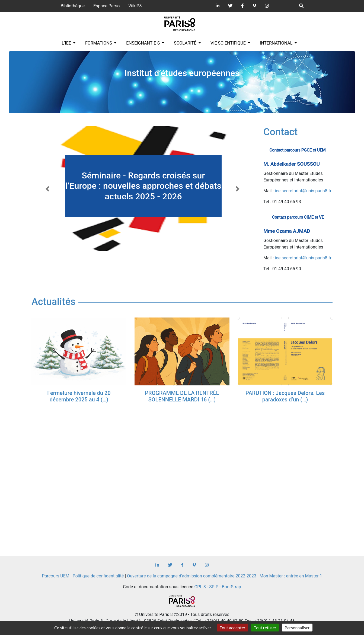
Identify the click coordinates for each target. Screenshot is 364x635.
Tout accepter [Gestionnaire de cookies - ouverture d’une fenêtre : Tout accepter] (232, 628)
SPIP (214, 587)
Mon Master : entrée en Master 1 (291, 576)
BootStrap (232, 587)
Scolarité (186, 43)
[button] (48, 189)
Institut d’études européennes (182, 73)
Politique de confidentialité (98, 576)
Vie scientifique (229, 43)
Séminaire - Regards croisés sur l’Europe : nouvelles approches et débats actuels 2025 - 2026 (143, 186)
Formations (99, 43)
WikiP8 (135, 6)
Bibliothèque (73, 6)
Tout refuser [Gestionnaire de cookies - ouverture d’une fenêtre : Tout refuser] (265, 628)
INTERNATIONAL (277, 43)
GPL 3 (200, 587)
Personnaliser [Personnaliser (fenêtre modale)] (297, 628)
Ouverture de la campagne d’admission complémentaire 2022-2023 (192, 576)
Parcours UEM (55, 576)
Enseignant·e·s (143, 43)
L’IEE (67, 43)
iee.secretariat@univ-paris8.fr (303, 191)
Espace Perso (106, 6)
